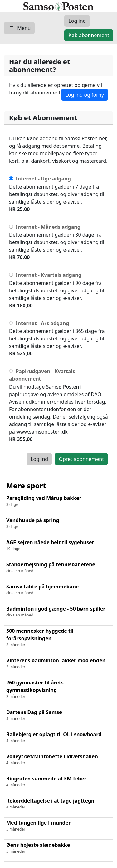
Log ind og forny (85, 95)
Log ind (39, 459)
